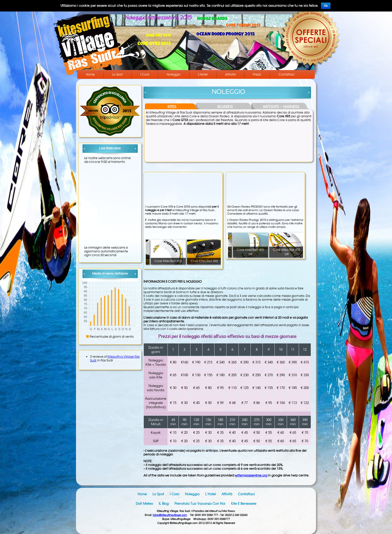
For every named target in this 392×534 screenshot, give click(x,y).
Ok (326, 6)
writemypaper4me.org (251, 475)
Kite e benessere (244, 504)
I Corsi (145, 74)
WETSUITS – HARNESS (281, 107)
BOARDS (225, 107)
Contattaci (287, 74)
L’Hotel (203, 74)
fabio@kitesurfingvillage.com (170, 515)
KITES (172, 107)
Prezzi (257, 74)
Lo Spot (117, 74)
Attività (230, 74)
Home (90, 74)
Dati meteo (144, 504)
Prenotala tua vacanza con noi (200, 504)
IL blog (164, 504)
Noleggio (174, 74)
